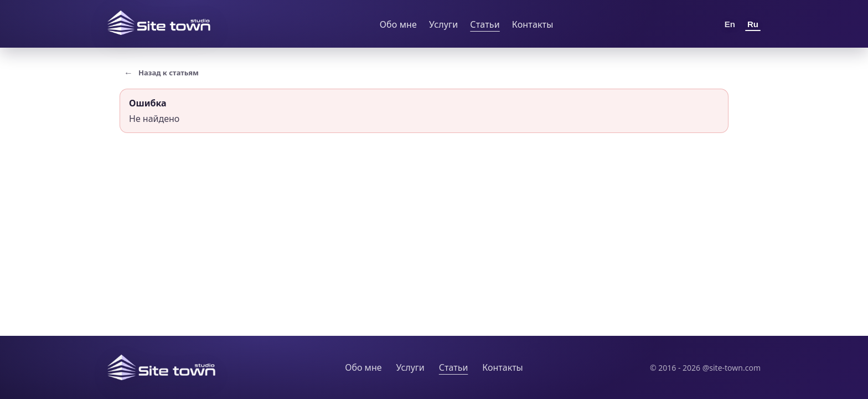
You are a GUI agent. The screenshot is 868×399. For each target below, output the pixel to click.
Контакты (533, 24)
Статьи (485, 24)
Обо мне (398, 24)
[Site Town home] (159, 23)
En (730, 24)
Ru (753, 24)
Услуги (443, 24)
